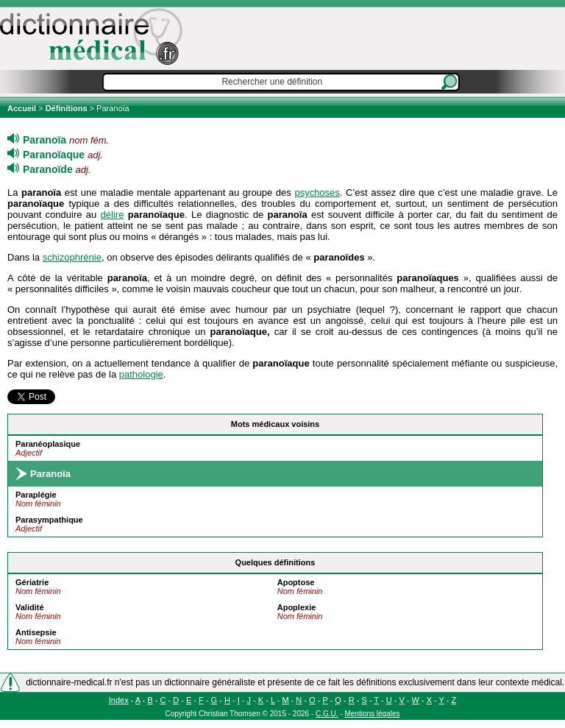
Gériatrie (32, 582)
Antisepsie (36, 632)
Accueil (23, 108)
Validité (30, 607)
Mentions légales (372, 714)
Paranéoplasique (48, 444)
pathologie (141, 374)
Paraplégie (36, 495)
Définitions (67, 108)
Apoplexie (297, 607)
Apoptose (296, 582)
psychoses (317, 192)
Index (119, 700)
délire (113, 215)
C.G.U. (327, 714)
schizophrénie (72, 257)
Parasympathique (49, 520)
